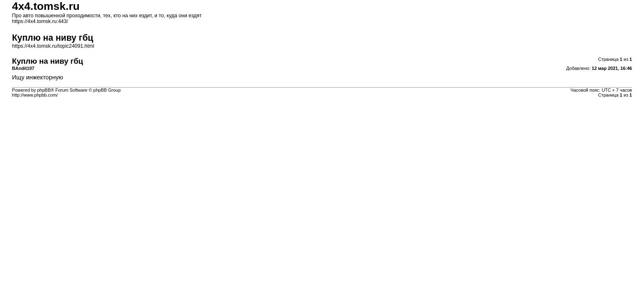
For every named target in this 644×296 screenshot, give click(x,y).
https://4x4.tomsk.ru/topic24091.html (53, 46)
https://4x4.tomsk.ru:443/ (40, 21)
